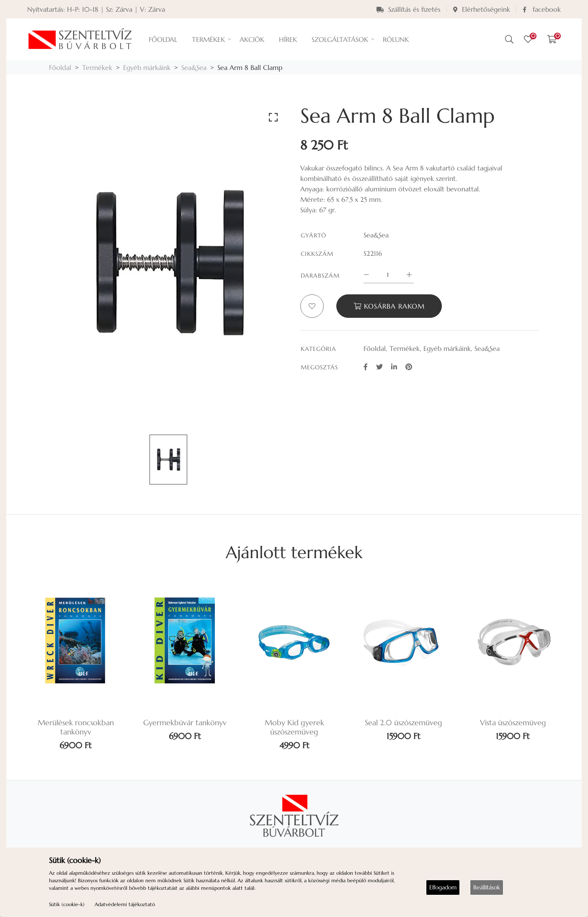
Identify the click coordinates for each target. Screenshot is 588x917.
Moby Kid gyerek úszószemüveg (294, 727)
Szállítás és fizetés (409, 9)
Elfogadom (443, 887)
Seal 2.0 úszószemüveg (404, 723)
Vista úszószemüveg (513, 723)
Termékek (97, 67)
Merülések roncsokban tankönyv (76, 727)
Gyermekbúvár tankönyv (185, 723)
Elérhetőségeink (482, 9)
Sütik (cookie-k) (67, 904)
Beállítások (487, 887)
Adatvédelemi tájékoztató (125, 904)
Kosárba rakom (389, 306)
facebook (542, 9)
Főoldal (60, 67)
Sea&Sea (194, 67)
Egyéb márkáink (147, 67)
